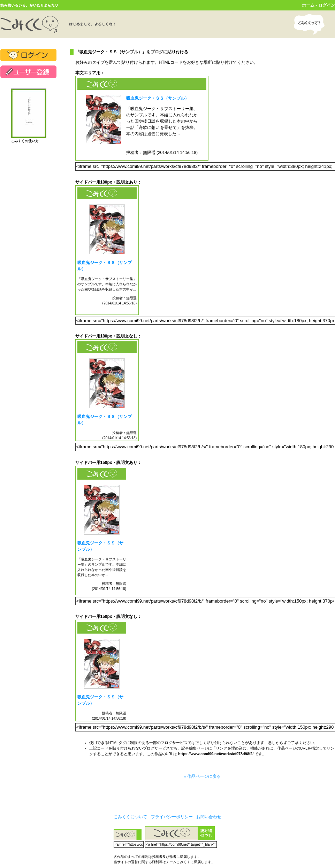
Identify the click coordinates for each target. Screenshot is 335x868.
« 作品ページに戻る (202, 776)
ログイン (327, 5)
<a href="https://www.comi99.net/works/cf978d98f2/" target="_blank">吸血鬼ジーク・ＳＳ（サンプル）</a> (142, 118)
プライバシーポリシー (172, 817)
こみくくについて (130, 817)
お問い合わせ (209, 817)
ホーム (308, 5)
